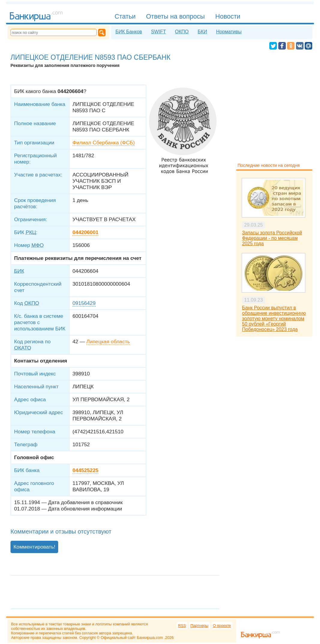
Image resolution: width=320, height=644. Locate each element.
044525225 (85, 470)
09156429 (84, 303)
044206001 (85, 232)
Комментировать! (34, 547)
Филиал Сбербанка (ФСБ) (104, 143)
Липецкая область (108, 342)
